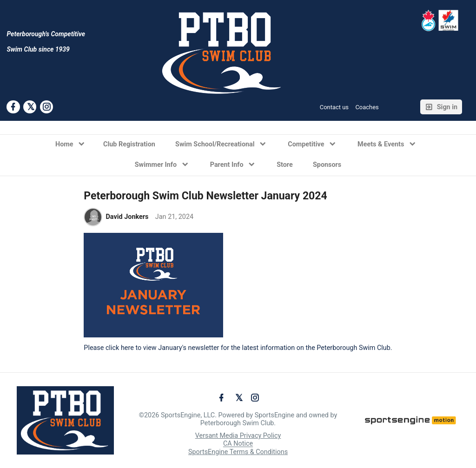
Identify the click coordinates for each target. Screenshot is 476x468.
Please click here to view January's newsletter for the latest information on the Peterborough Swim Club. (238, 348)
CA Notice (238, 444)
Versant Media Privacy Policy (238, 436)
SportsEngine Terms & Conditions (238, 452)
